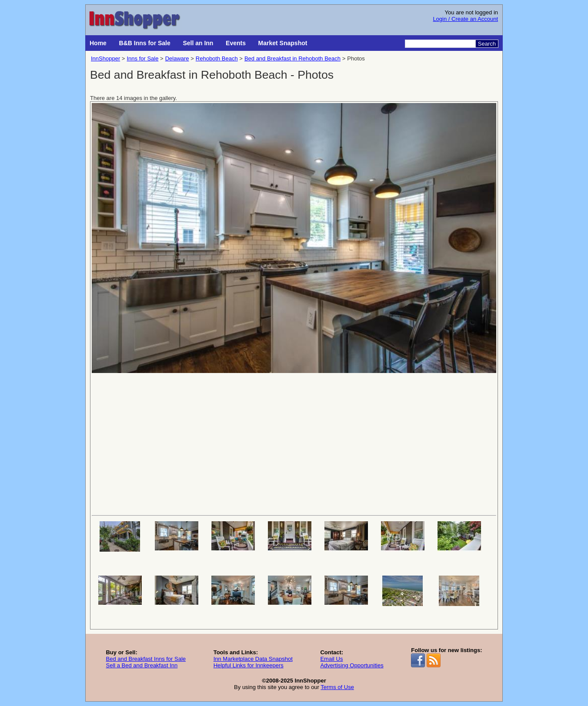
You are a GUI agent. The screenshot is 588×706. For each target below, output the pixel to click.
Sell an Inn (198, 43)
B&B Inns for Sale (145, 43)
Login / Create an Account (465, 19)
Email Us (331, 659)
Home (98, 43)
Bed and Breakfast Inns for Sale (146, 659)
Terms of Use (337, 687)
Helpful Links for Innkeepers (249, 665)
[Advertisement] (294, 443)
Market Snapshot (283, 43)
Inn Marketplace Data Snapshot (253, 659)
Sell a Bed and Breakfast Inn (142, 665)
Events (236, 43)
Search (487, 44)
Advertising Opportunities (352, 665)
